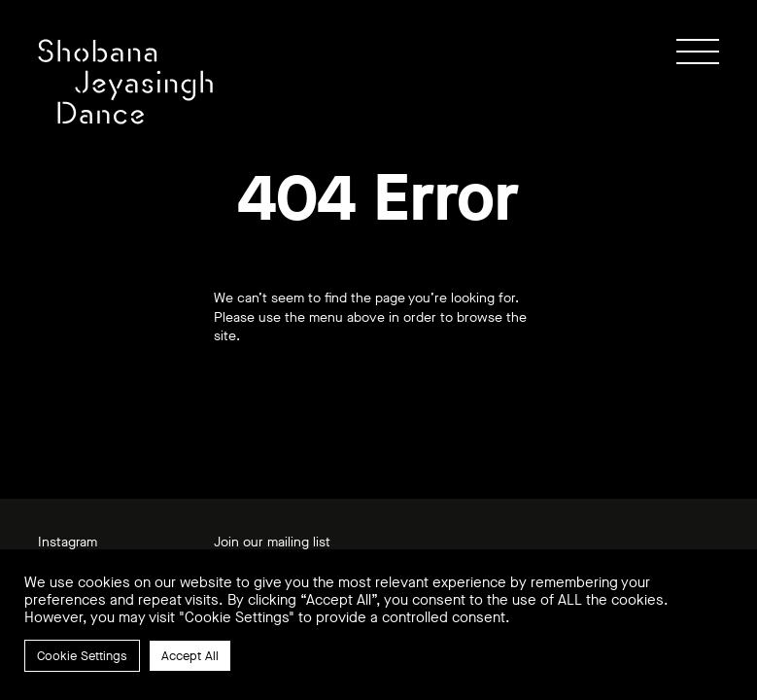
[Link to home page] (125, 82)
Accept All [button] (190, 656)
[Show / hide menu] (698, 52)
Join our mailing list (272, 542)
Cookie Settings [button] (82, 656)
